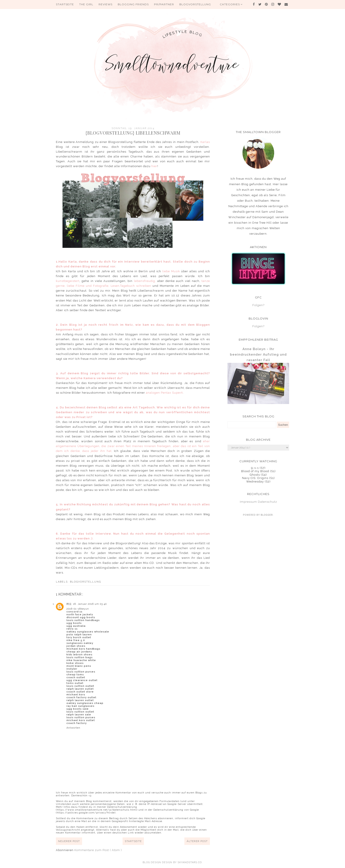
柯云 (69, 604)
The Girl (86, 4)
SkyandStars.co (190, 862)
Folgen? (258, 305)
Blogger (267, 515)
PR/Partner (164, 4)
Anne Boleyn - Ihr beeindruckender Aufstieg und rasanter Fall (258, 355)
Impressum (248, 502)
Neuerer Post (69, 841)
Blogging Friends (133, 4)
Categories (231, 4)
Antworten (73, 728)
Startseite (65, 4)
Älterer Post (197, 841)
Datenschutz (267, 502)
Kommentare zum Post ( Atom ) (98, 850)
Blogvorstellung (195, 4)
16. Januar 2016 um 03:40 (90, 604)
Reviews (106, 4)
